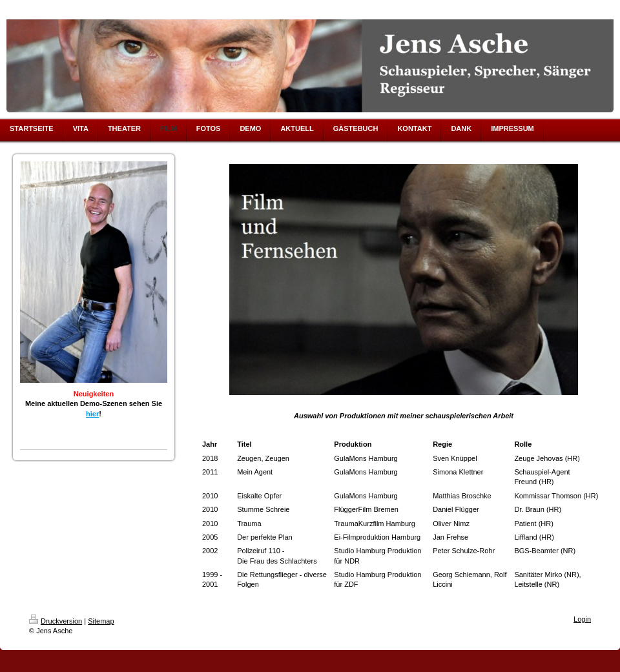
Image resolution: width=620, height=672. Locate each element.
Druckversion (56, 621)
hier (92, 414)
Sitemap (101, 621)
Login (582, 619)
